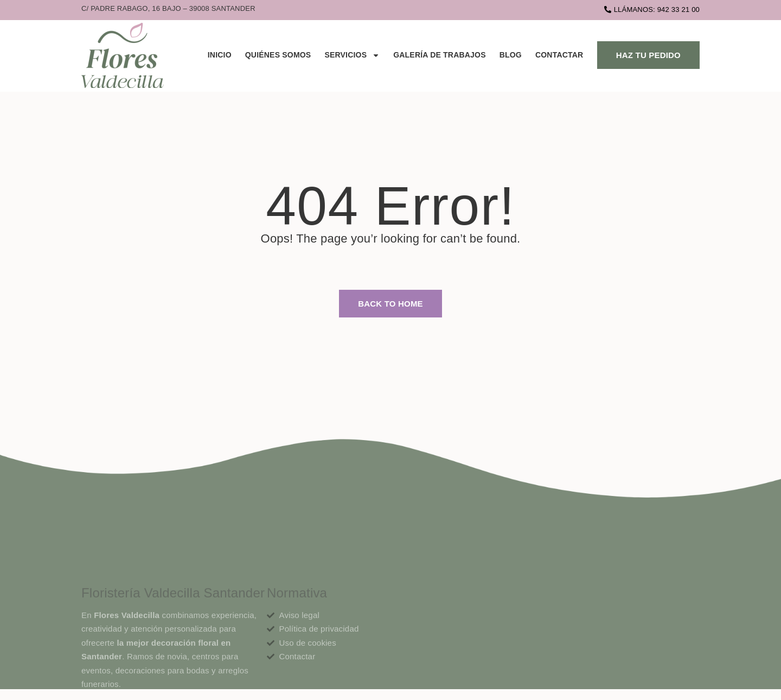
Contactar (559, 55)
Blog (511, 55)
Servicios (352, 55)
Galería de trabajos (440, 55)
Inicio (220, 55)
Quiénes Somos (278, 55)
